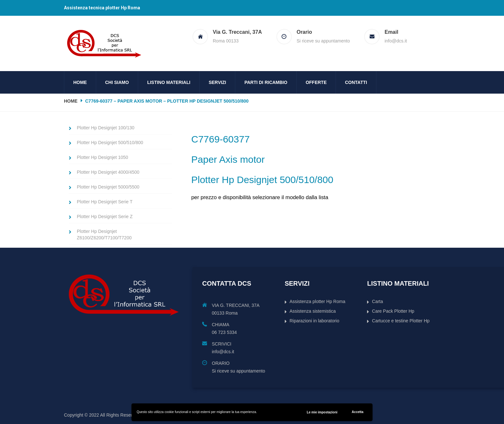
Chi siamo (117, 82)
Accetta (357, 412)
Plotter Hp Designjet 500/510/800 (110, 143)
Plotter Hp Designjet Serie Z (105, 217)
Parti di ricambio (266, 82)
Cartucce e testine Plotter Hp (401, 321)
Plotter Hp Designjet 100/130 (106, 128)
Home (80, 82)
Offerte (316, 82)
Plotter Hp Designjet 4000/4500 (108, 172)
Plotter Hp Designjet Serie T (105, 202)
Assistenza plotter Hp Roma (318, 301)
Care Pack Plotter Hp (393, 311)
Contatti (356, 82)
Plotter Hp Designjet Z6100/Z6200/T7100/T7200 (104, 235)
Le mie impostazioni (322, 412)
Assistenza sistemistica (313, 311)
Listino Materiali (169, 82)
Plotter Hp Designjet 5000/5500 (108, 187)
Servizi (217, 82)
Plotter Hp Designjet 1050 (103, 157)
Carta (377, 301)
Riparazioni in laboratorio (315, 321)
